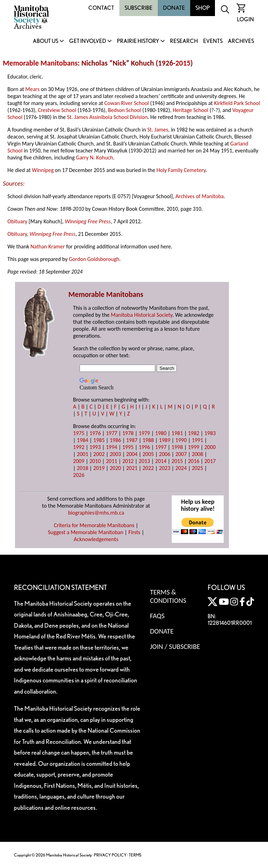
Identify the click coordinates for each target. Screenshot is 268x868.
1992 (79, 447)
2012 (128, 461)
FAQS (157, 616)
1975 (79, 433)
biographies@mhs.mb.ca (96, 513)
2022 (148, 468)
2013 (144, 461)
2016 (194, 461)
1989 (165, 440)
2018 (82, 468)
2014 (161, 461)
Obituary (17, 221)
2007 (181, 454)
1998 (177, 447)
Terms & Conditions (168, 596)
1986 (115, 440)
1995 (128, 447)
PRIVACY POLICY (110, 855)
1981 (177, 433)
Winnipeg (43, 170)
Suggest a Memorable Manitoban (85, 532)
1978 (128, 433)
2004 (132, 454)
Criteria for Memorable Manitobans (94, 525)
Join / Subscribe (175, 646)
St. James (158, 130)
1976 (95, 433)
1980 (161, 433)
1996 (144, 447)
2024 (181, 468)
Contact (101, 8)
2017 (210, 461)
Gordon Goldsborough (94, 259)
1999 (194, 447)
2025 (198, 468)
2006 (165, 454)
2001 (82, 454)
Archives (241, 41)
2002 (99, 454)
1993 (95, 447)
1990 (181, 440)
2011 (111, 461)
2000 (210, 447)
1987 (132, 440)
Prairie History (138, 41)
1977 (111, 433)
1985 (99, 440)
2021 (132, 468)
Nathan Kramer (48, 246)
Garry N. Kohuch (95, 158)
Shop (203, 8)
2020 (115, 468)
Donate (174, 8)
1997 (161, 447)
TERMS (135, 855)
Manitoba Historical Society (142, 315)
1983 (210, 433)
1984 (82, 440)
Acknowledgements (96, 539)
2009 (79, 461)
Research (184, 41)
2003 (115, 454)
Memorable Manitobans (40, 63)
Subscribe (139, 8)
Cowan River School (127, 103)
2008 (198, 454)
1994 (111, 447)
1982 (194, 433)
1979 (144, 433)
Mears (33, 89)
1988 (148, 440)
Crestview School (57, 110)
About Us (46, 41)
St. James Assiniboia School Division (107, 117)
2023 (165, 468)
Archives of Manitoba (200, 196)
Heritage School (191, 110)
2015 (183, 63)
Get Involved (88, 41)
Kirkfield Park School (237, 103)
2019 (99, 468)
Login (245, 19)
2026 (79, 475)
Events (213, 41)
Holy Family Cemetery (181, 170)
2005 (148, 454)
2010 (95, 461)
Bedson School (124, 110)
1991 (198, 440)
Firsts (134, 532)
